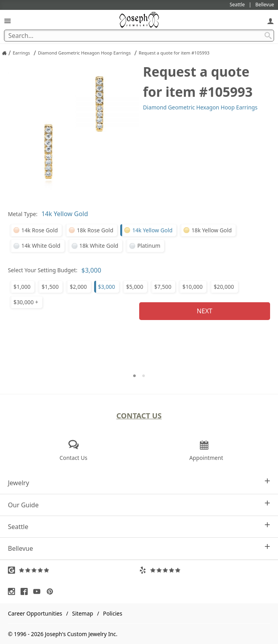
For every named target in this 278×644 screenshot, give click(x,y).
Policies (113, 613)
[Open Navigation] (8, 21)
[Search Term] (139, 36)
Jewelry (139, 483)
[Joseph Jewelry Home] (4, 53)
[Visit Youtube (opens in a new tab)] (39, 591)
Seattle (139, 526)
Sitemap (82, 613)
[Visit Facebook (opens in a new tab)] (26, 591)
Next (205, 311)
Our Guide (139, 505)
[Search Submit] (268, 36)
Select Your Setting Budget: (43, 270)
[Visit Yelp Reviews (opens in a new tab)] (205, 570)
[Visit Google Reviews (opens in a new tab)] (74, 570)
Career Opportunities (35, 613)
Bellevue (139, 548)
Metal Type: (23, 214)
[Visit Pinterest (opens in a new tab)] (52, 591)
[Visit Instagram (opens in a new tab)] (13, 591)
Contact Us (139, 415)
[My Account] (270, 21)
